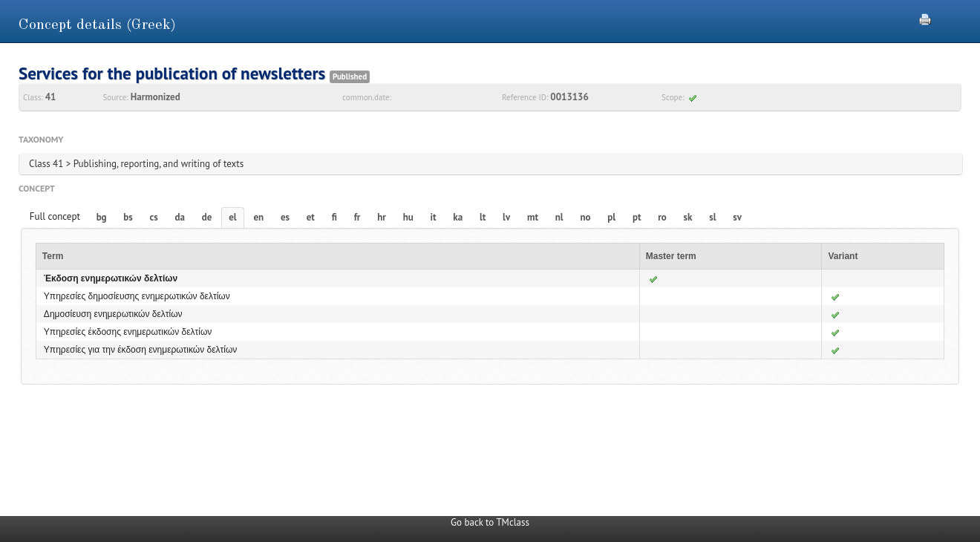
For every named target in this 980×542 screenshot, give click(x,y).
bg (102, 217)
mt (533, 217)
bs (128, 217)
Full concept (55, 216)
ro (662, 217)
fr (357, 217)
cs (154, 217)
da (180, 217)
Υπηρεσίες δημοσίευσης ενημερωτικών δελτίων (137, 296)
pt (637, 217)
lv (506, 217)
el (232, 217)
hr (382, 217)
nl (559, 217)
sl (712, 217)
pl (611, 217)
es (285, 217)
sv (737, 217)
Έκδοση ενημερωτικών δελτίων (111, 278)
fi (334, 217)
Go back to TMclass (490, 522)
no (585, 217)
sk (688, 217)
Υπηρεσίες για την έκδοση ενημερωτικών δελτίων (140, 350)
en (258, 217)
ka (458, 217)
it (434, 217)
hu (408, 217)
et (311, 217)
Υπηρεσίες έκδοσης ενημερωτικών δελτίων (128, 332)
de (207, 217)
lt (483, 217)
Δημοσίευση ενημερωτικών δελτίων (113, 314)
